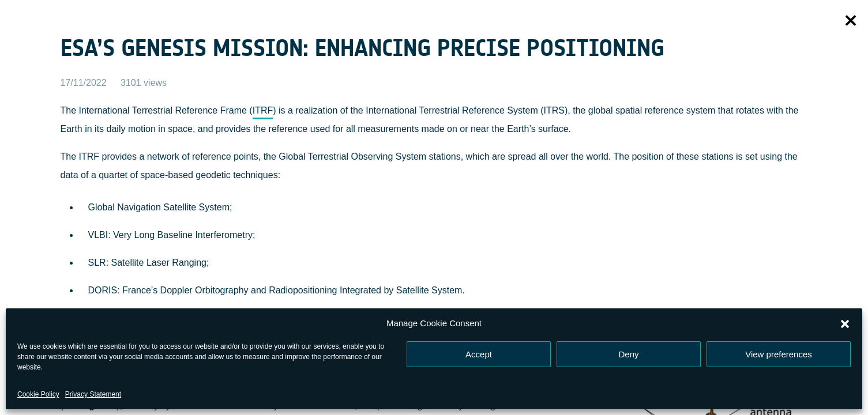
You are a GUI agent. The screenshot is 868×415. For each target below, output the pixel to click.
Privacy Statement (93, 394)
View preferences (779, 354)
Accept (479, 354)
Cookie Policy (38, 394)
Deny (628, 354)
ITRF (263, 110)
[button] (845, 323)
